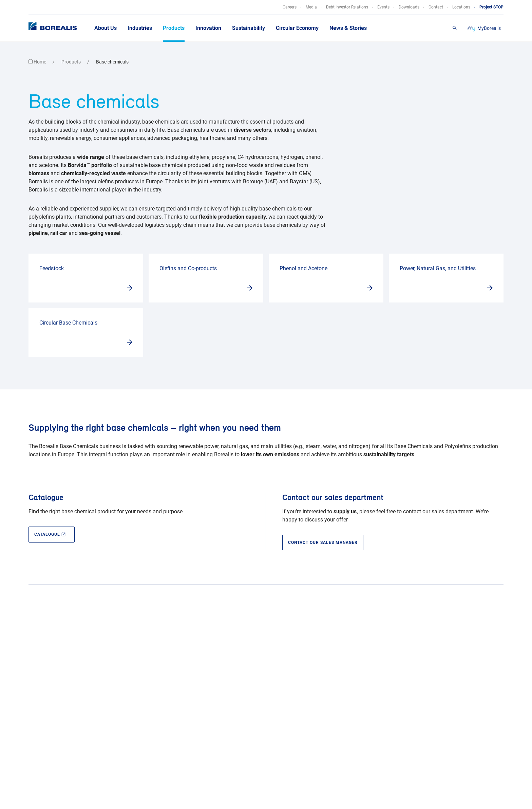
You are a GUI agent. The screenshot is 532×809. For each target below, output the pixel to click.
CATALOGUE (50, 535)
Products (72, 62)
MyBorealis (485, 28)
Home (38, 62)
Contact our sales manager (323, 543)
